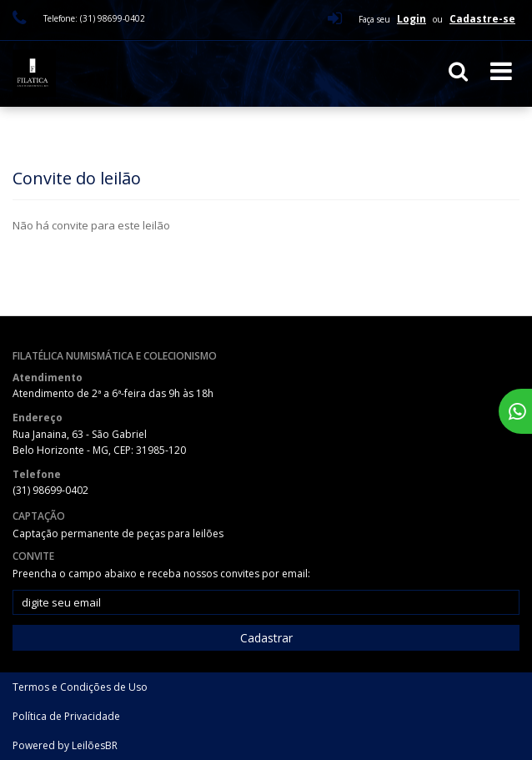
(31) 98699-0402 (50, 490)
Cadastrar (266, 638)
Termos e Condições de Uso (80, 687)
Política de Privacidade (66, 716)
